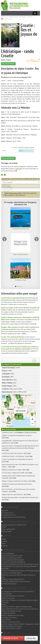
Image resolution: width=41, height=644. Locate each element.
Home (3, 17)
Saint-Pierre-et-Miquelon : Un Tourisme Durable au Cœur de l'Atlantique (20, 601)
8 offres (8, 377)
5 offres (9, 386)
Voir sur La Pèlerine (8, 64)
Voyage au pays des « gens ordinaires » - (16, 494)
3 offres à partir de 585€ (12, 389)
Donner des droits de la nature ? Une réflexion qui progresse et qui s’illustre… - (20, 466)
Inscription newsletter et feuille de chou (14, 525)
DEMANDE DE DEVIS (11, 638)
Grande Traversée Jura (8, 598)
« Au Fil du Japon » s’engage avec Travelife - (17, 473)
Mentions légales (7, 531)
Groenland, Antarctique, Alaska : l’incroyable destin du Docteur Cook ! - (20, 499)
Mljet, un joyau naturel (21, 254)
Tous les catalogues (7, 553)
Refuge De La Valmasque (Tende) (11, 558)
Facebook (4, 541)
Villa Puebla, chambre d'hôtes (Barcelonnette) (16, 581)
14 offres (7, 371)
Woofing (4, 604)
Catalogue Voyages (12, 17)
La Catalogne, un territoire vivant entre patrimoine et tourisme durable (18, 593)
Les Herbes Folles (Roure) (9, 584)
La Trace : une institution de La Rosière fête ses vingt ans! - (18, 460)
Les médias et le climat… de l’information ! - (17, 456)
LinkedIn (4, 539)
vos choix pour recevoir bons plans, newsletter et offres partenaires (20, 194)
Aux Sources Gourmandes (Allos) (11, 573)
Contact (4, 527)
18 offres (11, 368)
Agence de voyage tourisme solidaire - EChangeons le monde (20, 624)
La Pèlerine (23, 17)
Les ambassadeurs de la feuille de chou (13, 517)
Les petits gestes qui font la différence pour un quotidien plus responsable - (18, 477)
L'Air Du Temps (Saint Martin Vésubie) (12, 560)
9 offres (8, 374)
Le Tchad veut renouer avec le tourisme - (16, 453)
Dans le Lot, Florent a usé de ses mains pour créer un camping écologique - (18, 490)
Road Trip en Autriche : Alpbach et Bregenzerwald (16, 607)
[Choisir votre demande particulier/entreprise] (22, 638)
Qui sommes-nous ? (7, 513)
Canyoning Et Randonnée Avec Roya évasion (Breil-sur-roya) (20, 564)
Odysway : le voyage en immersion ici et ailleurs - (19, 481)
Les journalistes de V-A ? (9, 515)
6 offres (9, 380)
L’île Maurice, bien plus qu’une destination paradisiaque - (17, 485)
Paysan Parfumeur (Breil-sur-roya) (12, 555)
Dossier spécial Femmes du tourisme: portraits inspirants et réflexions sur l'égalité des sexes (20, 610)
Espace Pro (5, 511)
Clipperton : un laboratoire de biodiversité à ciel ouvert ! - (17, 437)
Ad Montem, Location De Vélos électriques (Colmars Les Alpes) (18, 576)
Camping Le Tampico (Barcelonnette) (13, 579)
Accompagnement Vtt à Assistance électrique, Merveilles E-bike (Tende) (20, 567)
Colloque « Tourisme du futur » (11, 622)
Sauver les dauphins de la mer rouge (12, 615)
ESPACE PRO (31, 638)
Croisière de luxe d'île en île (20, 229)
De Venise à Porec (21, 280)
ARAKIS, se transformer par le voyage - (16, 470)
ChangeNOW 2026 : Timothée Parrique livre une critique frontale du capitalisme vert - (20, 442)
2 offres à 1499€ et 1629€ (14, 392)
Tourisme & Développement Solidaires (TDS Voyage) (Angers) (20, 571)
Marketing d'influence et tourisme (12, 626)
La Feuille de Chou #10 (8, 613)
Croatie (6, 19)
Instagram (4, 546)
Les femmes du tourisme (9, 617)
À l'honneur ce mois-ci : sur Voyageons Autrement (19, 432)
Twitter (3, 543)
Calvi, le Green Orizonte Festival (11, 628)
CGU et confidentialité (8, 529)
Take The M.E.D (6, 620)
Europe (30, 17)
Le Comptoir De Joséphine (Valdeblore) (13, 562)
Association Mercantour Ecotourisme (13, 596)
